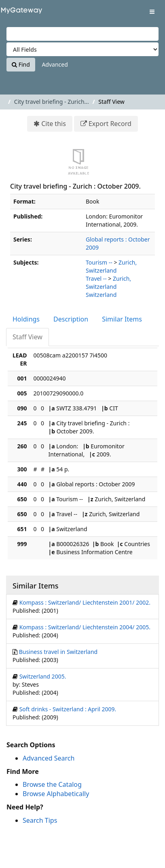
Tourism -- (99, 262)
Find (21, 64)
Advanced (55, 64)
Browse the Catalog (52, 784)
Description (71, 319)
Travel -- (96, 278)
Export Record (110, 124)
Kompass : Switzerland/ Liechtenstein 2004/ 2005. (85, 627)
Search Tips (40, 820)
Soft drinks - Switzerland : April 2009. (68, 709)
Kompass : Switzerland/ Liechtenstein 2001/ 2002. (85, 602)
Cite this (54, 124)
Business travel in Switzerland (58, 652)
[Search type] (82, 49)
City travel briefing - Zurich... (52, 102)
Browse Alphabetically (56, 794)
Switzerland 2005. (43, 676)
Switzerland (101, 295)
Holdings (26, 319)
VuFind (20, 12)
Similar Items (122, 319)
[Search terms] (82, 34)
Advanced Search (49, 758)
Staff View (27, 337)
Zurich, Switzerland (111, 266)
